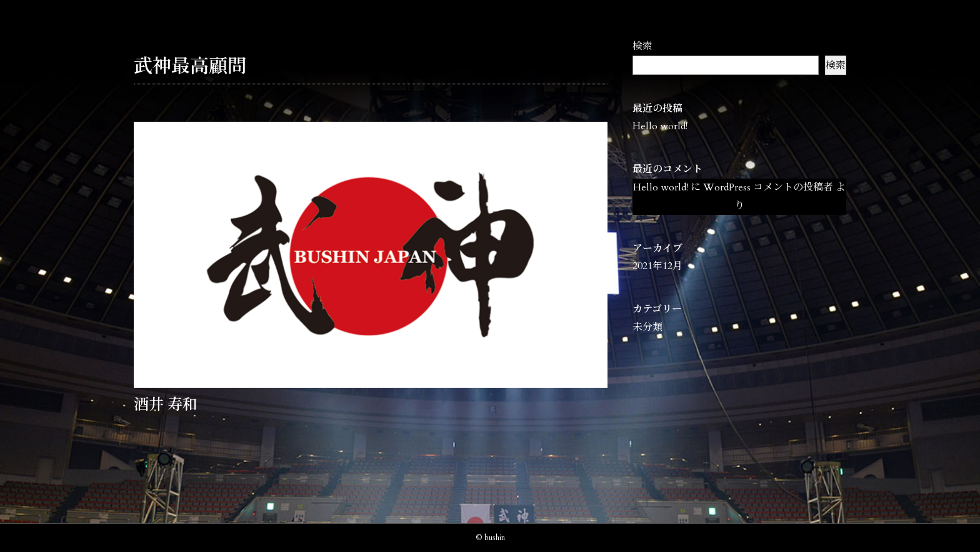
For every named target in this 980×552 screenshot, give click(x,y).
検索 (642, 46)
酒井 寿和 (166, 405)
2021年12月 (657, 266)
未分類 (647, 327)
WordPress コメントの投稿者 (768, 187)
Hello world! (660, 126)
